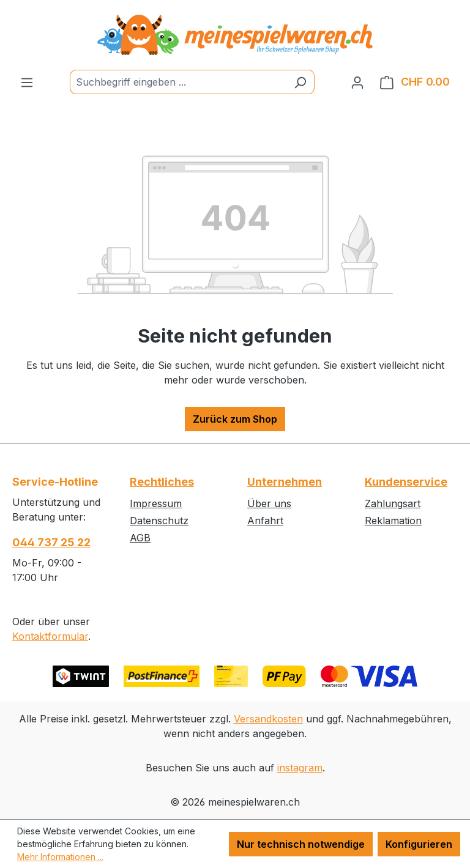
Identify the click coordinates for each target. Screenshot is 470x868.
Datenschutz (159, 521)
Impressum (156, 503)
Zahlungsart (393, 503)
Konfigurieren (419, 844)
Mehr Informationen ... (60, 857)
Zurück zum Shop (235, 419)
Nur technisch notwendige (301, 844)
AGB (140, 538)
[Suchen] (300, 82)
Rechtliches (162, 482)
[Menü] (27, 82)
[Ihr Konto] (357, 82)
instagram (300, 768)
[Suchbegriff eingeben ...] (178, 82)
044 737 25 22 (51, 542)
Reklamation (393, 521)
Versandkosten (268, 719)
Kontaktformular (50, 636)
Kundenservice (406, 482)
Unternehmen (285, 482)
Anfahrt (265, 521)
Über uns (269, 503)
